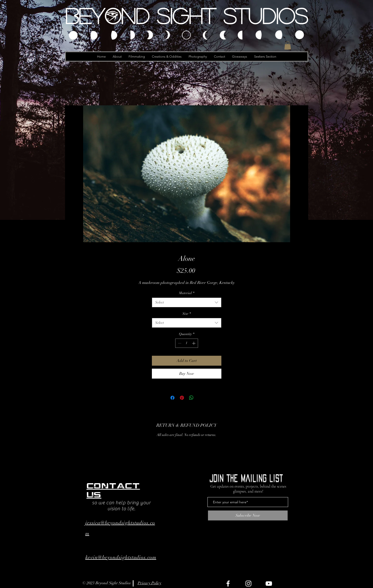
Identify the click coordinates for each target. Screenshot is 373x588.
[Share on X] (201, 398)
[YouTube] (269, 584)
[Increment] (194, 343)
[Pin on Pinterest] (182, 398)
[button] (288, 45)
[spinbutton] (187, 343)
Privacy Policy (150, 583)
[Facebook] (228, 584)
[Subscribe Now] (248, 515)
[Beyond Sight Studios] (187, 16)
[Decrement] (179, 343)
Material (187, 293)
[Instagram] (248, 584)
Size (187, 314)
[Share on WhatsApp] (191, 398)
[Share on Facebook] (172, 398)
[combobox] (187, 302)
